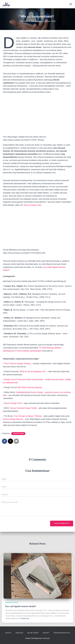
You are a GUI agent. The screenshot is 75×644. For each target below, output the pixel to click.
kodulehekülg (22, 392)
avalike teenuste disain (55, 379)
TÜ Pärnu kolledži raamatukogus (28, 351)
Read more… (26, 618)
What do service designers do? (33, 371)
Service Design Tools (32, 205)
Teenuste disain (18, 434)
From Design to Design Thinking (28, 416)
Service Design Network (13, 419)
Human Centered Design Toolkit (23, 408)
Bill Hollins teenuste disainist (30, 387)
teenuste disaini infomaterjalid (31, 379)
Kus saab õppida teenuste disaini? (21, 606)
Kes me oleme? (33, 633)
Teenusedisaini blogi (62, 633)
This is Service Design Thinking (17, 364)
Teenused (19, 633)
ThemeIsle (46, 638)
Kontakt (46, 633)
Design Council (11, 379)
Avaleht (8, 633)
